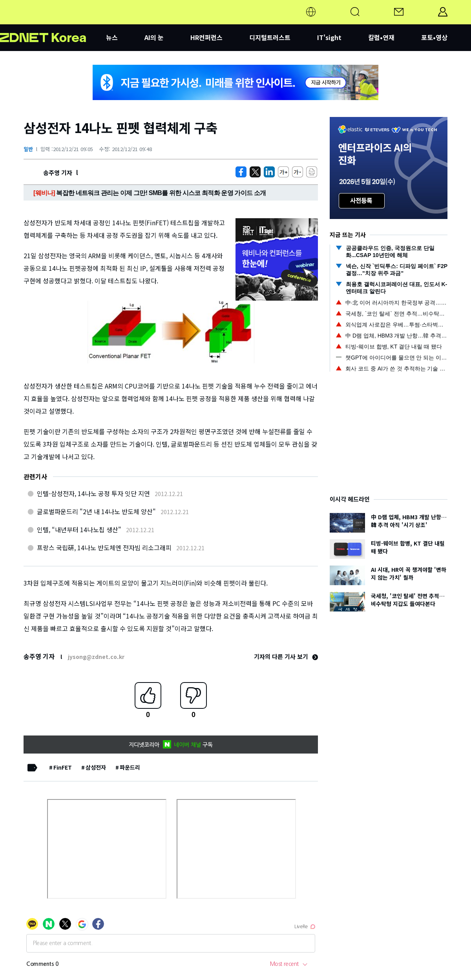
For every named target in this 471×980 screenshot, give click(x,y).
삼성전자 (96, 767)
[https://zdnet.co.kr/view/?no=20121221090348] (241, 172)
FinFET (63, 767)
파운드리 (130, 767)
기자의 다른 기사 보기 (286, 656)
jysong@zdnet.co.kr (96, 657)
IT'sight (329, 37)
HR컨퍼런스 (206, 37)
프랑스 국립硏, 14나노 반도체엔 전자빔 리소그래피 (104, 547)
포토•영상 (434, 37)
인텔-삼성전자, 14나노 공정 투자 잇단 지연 (93, 493)
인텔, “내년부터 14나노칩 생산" (79, 529)
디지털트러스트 (270, 37)
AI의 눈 (154, 37)
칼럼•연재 (381, 37)
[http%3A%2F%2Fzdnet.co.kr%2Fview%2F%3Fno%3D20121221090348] (269, 172)
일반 (28, 149)
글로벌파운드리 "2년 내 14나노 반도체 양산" (96, 511)
